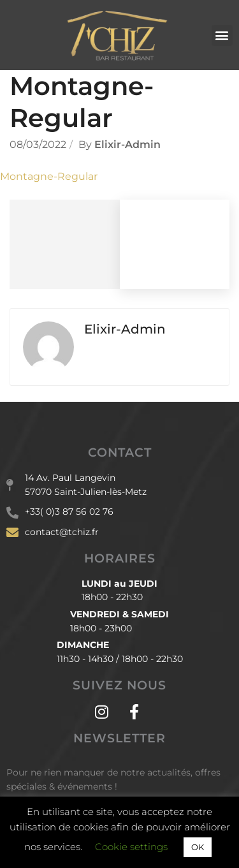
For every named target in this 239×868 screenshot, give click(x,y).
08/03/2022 (38, 144)
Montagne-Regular (49, 176)
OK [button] (198, 847)
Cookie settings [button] (131, 847)
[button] (222, 35)
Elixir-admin (127, 144)
